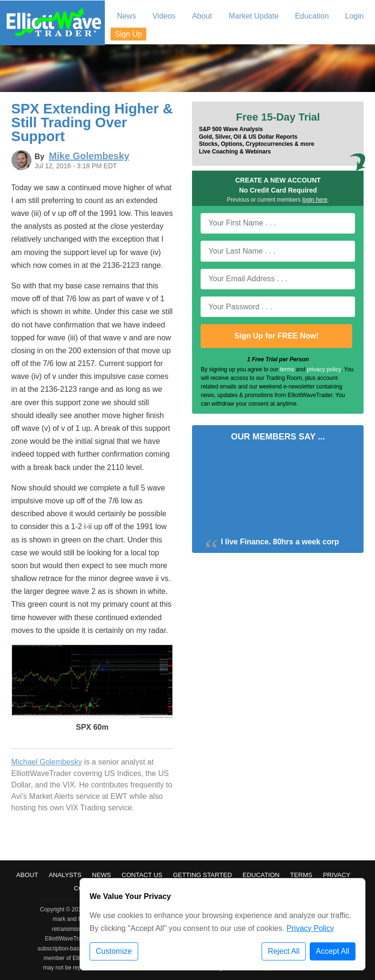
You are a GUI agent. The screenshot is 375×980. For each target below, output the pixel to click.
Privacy (337, 875)
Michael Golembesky (47, 762)
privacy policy (324, 369)
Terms (301, 875)
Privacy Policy (310, 928)
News (101, 875)
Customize (114, 951)
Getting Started (203, 875)
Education (261, 875)
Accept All (333, 951)
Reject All (284, 951)
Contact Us (142, 875)
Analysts (65, 875)
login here (315, 200)
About (27, 875)
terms (287, 369)
